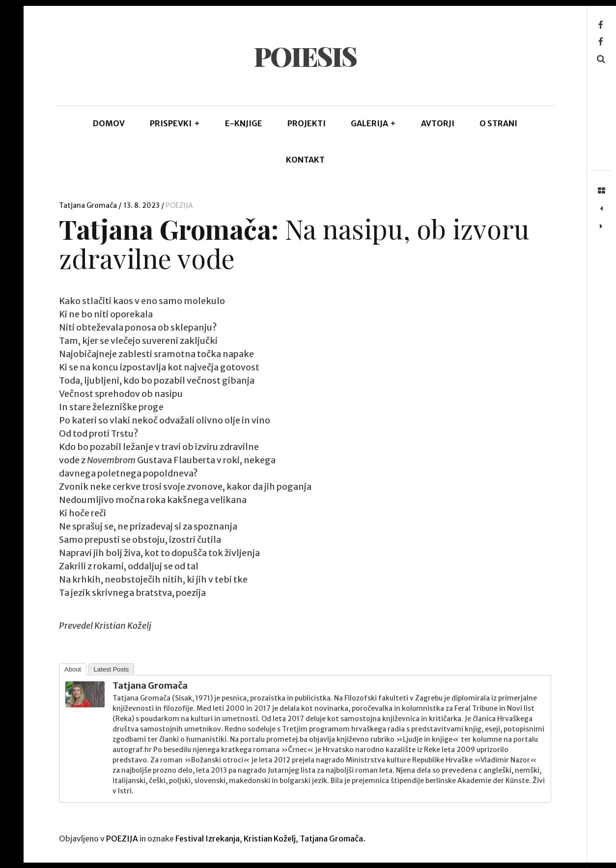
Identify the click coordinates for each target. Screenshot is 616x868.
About (73, 669)
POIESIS (305, 56)
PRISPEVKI (175, 123)
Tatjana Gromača (89, 205)
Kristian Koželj (270, 839)
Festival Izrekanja (208, 839)
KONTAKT (305, 160)
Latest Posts (112, 669)
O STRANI (498, 123)
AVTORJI (438, 123)
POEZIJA (179, 205)
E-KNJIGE (244, 123)
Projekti (307, 123)
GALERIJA (374, 123)
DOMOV (109, 123)
